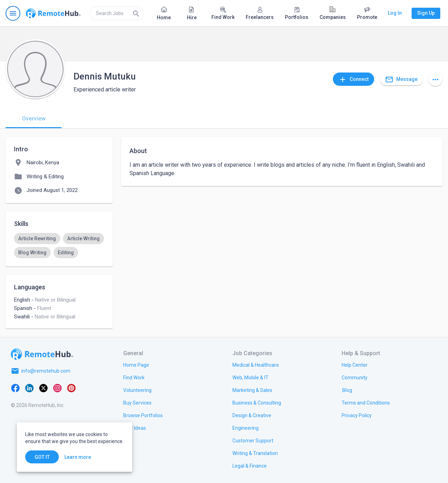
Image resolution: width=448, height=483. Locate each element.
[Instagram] (57, 388)
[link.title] (136, 365)
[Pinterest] (71, 388)
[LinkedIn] (29, 388)
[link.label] (355, 365)
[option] (37, 239)
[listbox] (59, 246)
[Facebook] (15, 388)
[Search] (136, 13)
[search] (117, 13)
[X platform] (43, 388)
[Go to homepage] (53, 13)
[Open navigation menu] (13, 13)
